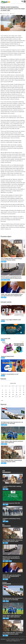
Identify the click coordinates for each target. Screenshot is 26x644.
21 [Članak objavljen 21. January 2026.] (9, 394)
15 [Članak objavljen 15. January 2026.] (13, 392)
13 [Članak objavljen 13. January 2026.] (6, 392)
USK (4, 489)
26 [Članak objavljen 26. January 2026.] (2, 396)
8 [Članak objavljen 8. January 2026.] (13, 390)
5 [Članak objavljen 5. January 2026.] (2, 390)
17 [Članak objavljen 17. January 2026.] (20, 392)
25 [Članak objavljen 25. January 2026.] (24, 394)
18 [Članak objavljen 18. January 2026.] (24, 392)
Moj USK (12, 14)
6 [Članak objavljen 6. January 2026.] (6, 390)
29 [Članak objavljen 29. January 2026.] (13, 396)
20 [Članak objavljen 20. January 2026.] (6, 394)
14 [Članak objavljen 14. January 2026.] (9, 392)
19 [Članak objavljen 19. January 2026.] (2, 394)
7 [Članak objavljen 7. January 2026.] (9, 390)
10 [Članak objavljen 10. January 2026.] (20, 390)
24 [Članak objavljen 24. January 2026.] (20, 394)
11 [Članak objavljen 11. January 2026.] (24, 390)
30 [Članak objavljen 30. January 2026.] (17, 396)
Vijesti (5, 262)
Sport (2, 444)
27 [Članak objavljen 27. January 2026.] (6, 396)
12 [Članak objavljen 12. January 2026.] (2, 392)
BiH (3, 232)
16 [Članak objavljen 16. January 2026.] (17, 392)
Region (5, 280)
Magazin (3, 321)
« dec (2, 400)
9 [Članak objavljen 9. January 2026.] (17, 390)
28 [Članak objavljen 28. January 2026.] (9, 396)
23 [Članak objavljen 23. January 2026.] (17, 394)
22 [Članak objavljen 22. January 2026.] (13, 394)
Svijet (2, 425)
